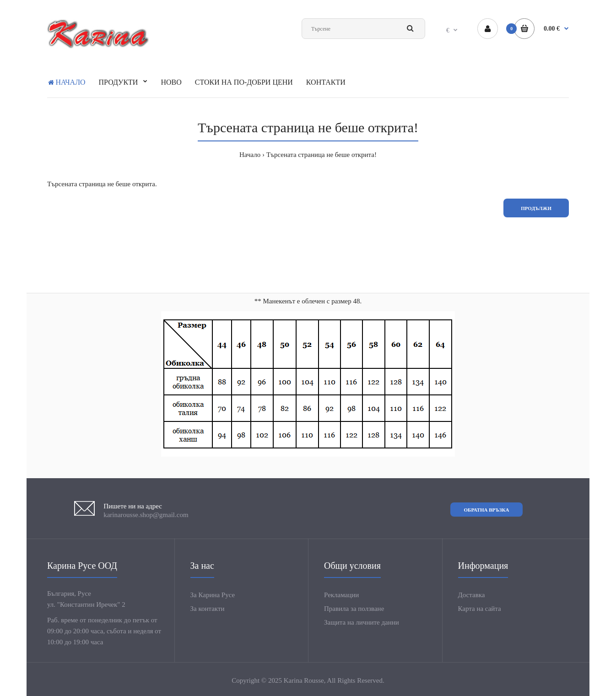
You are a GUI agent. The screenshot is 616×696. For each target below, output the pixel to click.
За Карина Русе (213, 595)
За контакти (208, 609)
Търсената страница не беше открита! (322, 155)
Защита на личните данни (362, 622)
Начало (250, 155)
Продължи (536, 208)
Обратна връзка (487, 510)
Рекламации (341, 595)
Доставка (472, 595)
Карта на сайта (480, 609)
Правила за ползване (354, 609)
